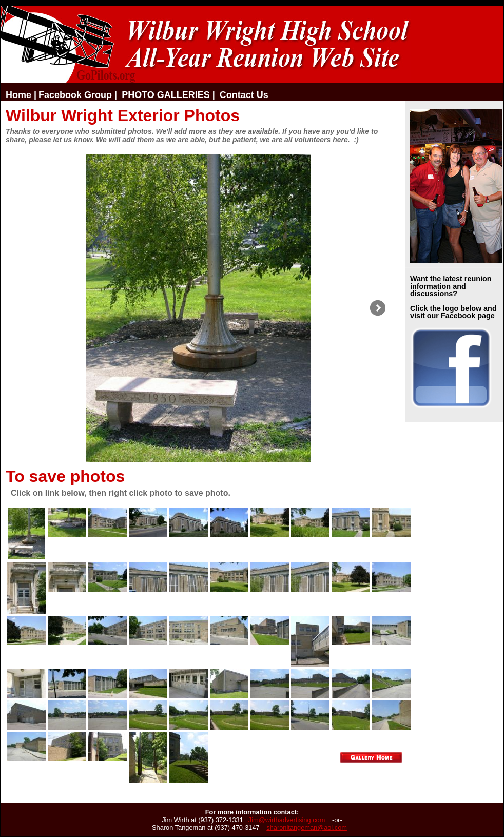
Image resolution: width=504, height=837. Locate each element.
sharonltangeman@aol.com (307, 828)
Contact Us (244, 95)
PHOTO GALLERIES (166, 95)
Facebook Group (75, 95)
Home (18, 95)
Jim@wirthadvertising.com (287, 820)
